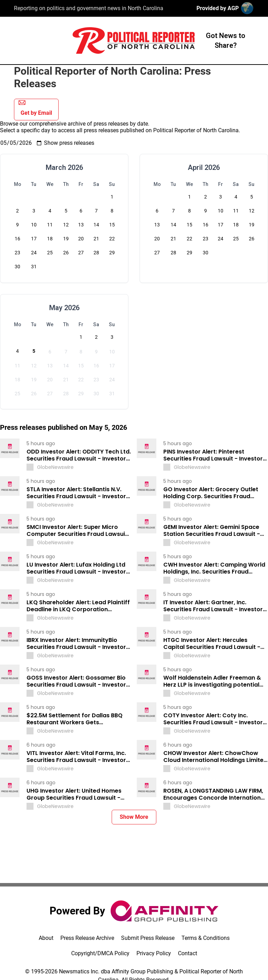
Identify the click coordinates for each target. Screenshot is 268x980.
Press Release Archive (87, 938)
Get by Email (35, 108)
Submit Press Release (148, 938)
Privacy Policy (154, 953)
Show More (134, 817)
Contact (188, 953)
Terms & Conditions (206, 938)
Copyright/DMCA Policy (100, 953)
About (46, 938)
